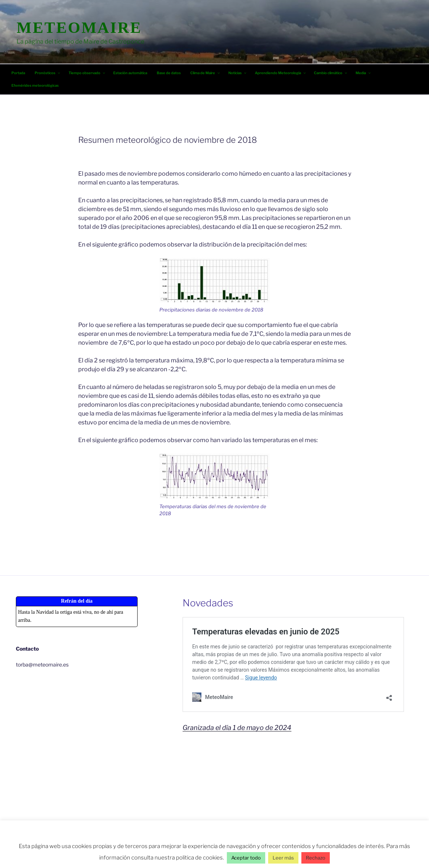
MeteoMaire (79, 27)
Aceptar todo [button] (246, 858)
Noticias (238, 73)
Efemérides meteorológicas (35, 85)
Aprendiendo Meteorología (281, 73)
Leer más (283, 858)
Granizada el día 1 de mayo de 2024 (237, 728)
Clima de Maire (205, 73)
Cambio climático (331, 73)
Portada (18, 73)
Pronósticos (48, 73)
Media (364, 73)
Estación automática (130, 73)
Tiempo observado (87, 73)
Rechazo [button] (316, 858)
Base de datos (169, 73)
